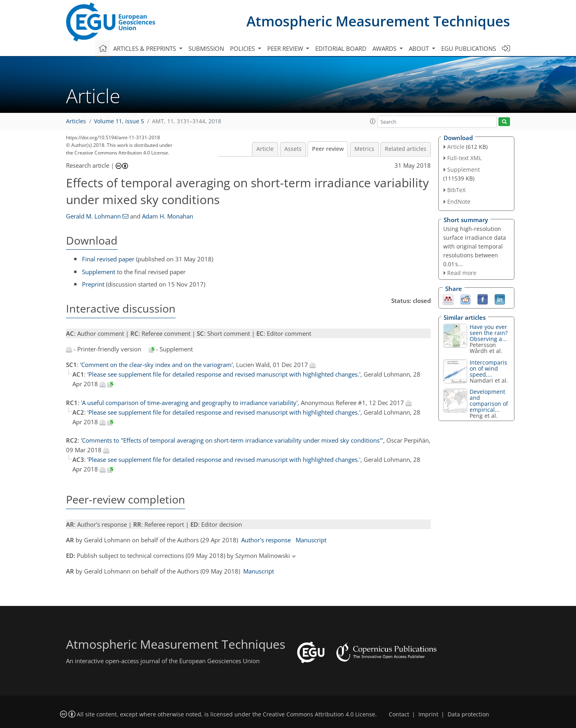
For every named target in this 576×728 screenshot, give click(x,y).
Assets (293, 149)
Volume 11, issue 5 (119, 121)
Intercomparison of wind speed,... (488, 368)
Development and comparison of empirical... (489, 401)
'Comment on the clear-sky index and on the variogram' (156, 365)
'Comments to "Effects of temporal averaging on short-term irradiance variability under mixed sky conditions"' (232, 440)
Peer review (328, 149)
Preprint (93, 284)
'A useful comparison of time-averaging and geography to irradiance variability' (189, 403)
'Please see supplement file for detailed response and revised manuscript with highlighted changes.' (224, 374)
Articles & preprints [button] (145, 48)
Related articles (406, 149)
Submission (206, 48)
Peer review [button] (286, 48)
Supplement (99, 272)
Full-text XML (464, 158)
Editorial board (341, 48)
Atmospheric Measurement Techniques (378, 21)
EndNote (459, 202)
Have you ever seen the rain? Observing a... (489, 333)
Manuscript (311, 540)
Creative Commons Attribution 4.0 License (319, 714)
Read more (462, 273)
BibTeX (456, 190)
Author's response (266, 540)
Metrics (364, 149)
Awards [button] (385, 48)
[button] (373, 121)
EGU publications (469, 48)
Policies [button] (243, 48)
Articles (76, 121)
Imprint (428, 714)
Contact (399, 714)
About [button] (420, 48)
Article (265, 149)
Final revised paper (108, 259)
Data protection (468, 714)
